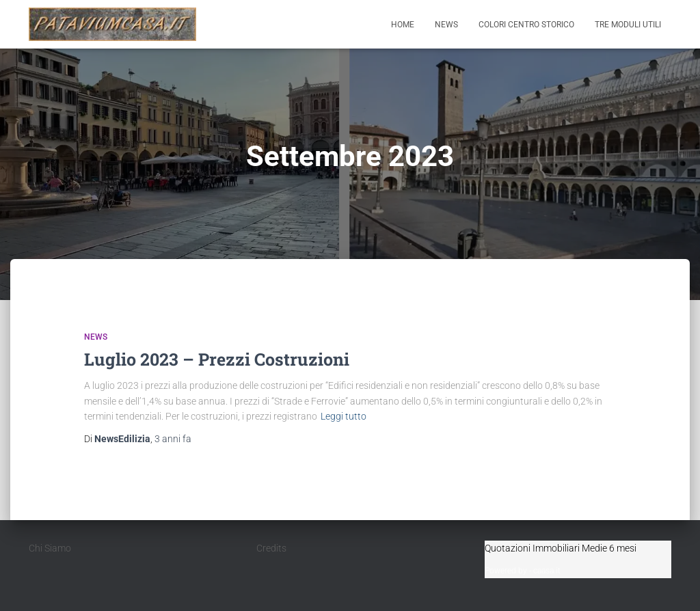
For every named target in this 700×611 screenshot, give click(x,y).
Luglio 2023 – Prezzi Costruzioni (217, 359)
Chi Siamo (50, 548)
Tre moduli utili (628, 25)
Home (403, 25)
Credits (271, 548)
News (446, 25)
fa (173, 439)
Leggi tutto (344, 416)
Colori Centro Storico (526, 25)
